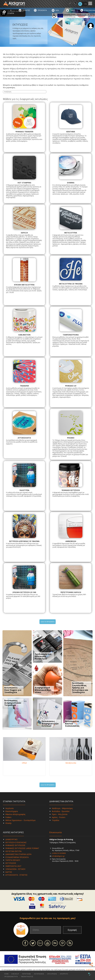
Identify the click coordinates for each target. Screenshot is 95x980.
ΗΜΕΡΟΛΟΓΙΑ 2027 (13, 866)
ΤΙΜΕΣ (73, 10)
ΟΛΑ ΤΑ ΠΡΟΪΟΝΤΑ (48, 622)
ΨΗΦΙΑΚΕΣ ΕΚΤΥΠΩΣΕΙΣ (15, 845)
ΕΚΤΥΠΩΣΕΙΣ (11, 863)
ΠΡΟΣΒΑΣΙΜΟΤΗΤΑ (11, 977)
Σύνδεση (91, 26)
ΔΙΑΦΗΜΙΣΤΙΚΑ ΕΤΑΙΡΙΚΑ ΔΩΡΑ (18, 854)
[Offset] (24, 749)
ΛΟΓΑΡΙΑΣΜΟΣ (39, 974)
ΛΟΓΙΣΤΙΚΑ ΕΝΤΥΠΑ (13, 851)
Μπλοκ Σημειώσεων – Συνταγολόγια (20, 820)
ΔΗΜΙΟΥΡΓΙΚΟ (11, 839)
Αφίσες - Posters (59, 817)
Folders (8, 817)
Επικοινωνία (56, 832)
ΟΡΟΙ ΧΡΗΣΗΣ (52, 974)
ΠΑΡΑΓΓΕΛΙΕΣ (26, 974)
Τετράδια (55, 820)
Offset (24, 763)
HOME (6, 974)
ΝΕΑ (57, 10)
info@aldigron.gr (58, 856)
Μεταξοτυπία (71, 763)
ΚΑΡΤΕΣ (9, 872)
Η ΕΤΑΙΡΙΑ (11, 12)
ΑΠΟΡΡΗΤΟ (64, 974)
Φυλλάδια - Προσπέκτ (61, 811)
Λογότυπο (10, 808)
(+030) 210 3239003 (59, 853)
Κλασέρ (8, 823)
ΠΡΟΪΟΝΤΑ (42, 10)
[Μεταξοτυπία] (71, 749)
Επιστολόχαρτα (12, 811)
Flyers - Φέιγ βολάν (60, 814)
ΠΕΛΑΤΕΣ (26, 10)
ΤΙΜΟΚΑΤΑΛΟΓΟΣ (27, 977)
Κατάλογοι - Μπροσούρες (62, 808)
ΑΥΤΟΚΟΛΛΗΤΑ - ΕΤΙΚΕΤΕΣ (16, 875)
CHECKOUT (15, 974)
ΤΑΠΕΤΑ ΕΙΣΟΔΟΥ (13, 860)
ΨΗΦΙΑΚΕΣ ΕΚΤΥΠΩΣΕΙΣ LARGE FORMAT (22, 848)
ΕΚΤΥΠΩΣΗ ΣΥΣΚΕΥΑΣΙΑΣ (16, 842)
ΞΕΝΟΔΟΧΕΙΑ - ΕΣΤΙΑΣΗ (15, 869)
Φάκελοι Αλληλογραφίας (15, 814)
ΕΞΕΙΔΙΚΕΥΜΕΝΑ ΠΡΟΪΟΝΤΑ (17, 857)
